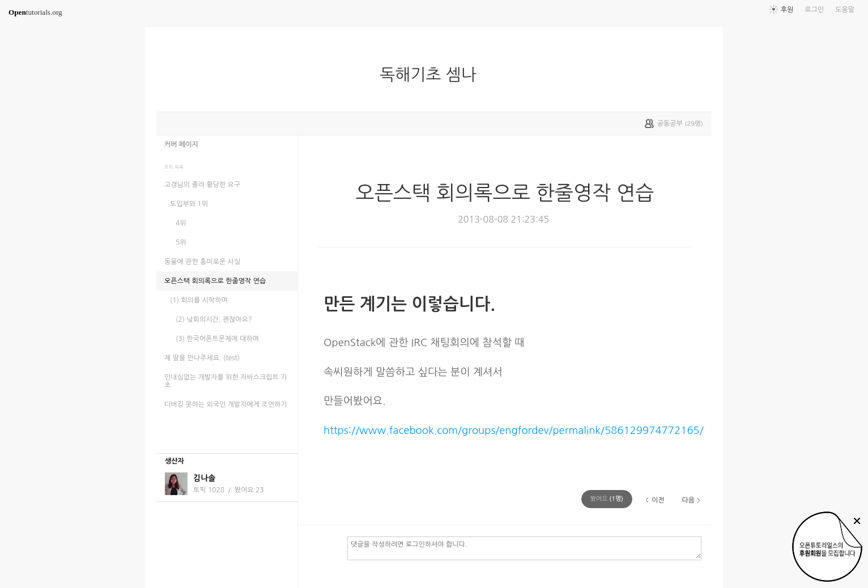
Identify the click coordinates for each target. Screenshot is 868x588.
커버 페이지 (181, 144)
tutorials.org (35, 12)
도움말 (845, 10)
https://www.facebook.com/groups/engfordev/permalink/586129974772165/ (514, 430)
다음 (688, 500)
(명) (607, 499)
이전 (658, 500)
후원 (787, 10)
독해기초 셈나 (432, 75)
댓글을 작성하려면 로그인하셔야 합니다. (524, 548)
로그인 (814, 10)
